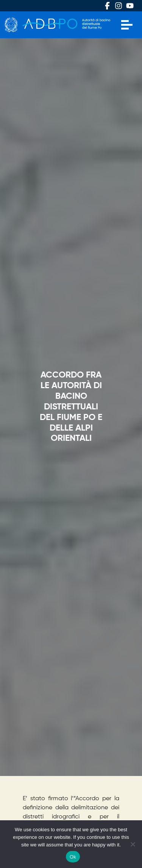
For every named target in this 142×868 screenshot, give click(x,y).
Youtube (130, 6)
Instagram (119, 6)
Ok (73, 857)
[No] (133, 844)
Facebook (107, 6)
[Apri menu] (127, 25)
